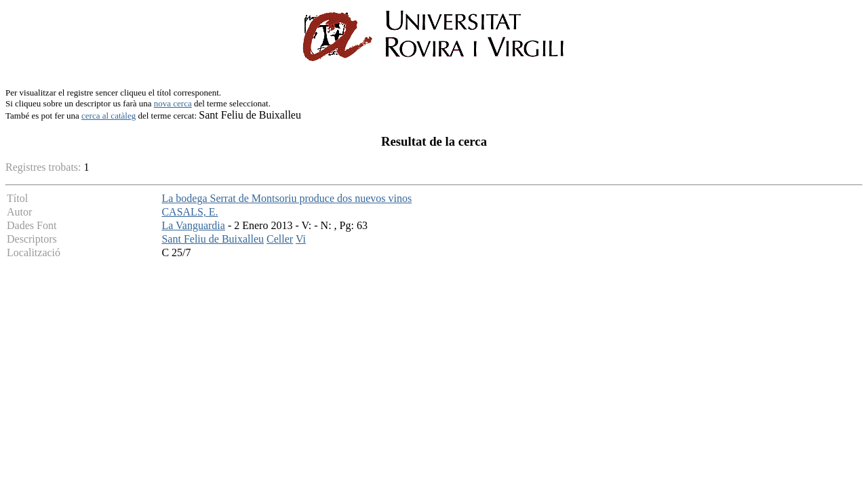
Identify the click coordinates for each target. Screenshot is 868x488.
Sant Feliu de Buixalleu (213, 239)
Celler (280, 239)
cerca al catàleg (108, 116)
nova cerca (173, 103)
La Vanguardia (193, 225)
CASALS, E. (190, 212)
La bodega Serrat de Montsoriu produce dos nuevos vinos (287, 198)
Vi (301, 239)
